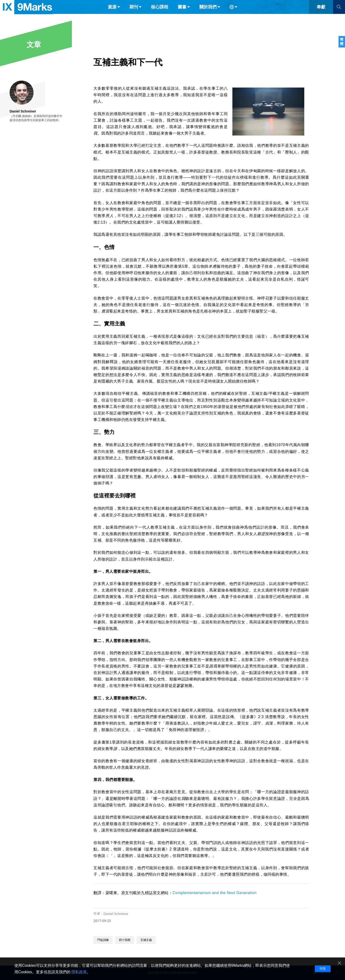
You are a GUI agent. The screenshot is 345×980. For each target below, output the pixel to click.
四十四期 (125, 940)
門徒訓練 (103, 940)
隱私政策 (79, 972)
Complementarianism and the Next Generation (215, 893)
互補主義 (146, 940)
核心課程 (160, 14)
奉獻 (321, 14)
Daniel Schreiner (116, 914)
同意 (323, 969)
